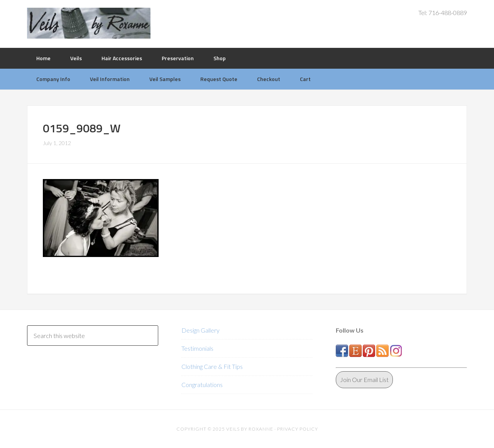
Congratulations (202, 385)
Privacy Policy (298, 429)
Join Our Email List (364, 380)
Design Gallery (200, 330)
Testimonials (197, 348)
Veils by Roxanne (89, 23)
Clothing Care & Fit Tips (212, 366)
